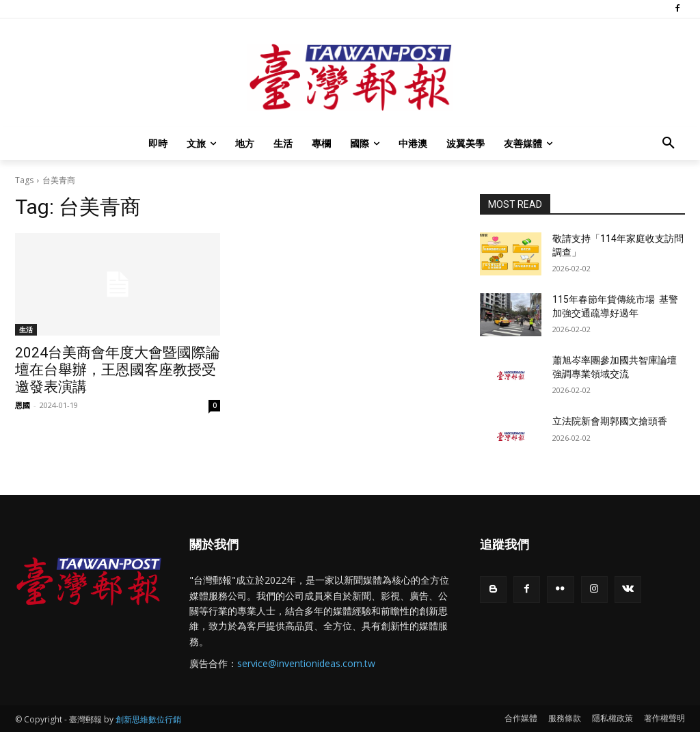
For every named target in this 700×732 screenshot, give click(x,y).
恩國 (23, 405)
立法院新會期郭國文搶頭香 (610, 421)
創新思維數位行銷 (148, 719)
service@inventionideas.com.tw (306, 663)
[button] (669, 144)
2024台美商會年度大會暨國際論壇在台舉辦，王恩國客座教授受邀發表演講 (118, 370)
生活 (26, 329)
